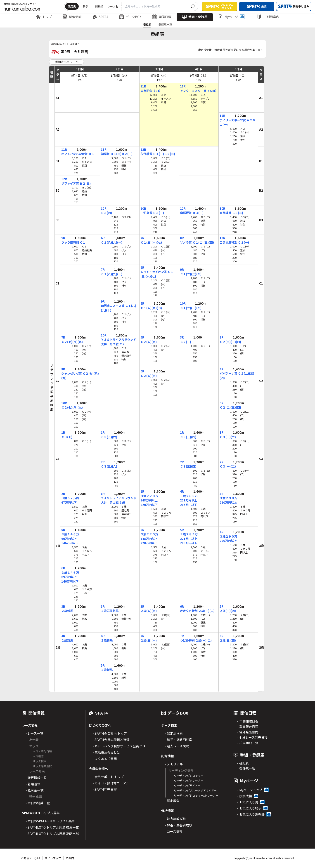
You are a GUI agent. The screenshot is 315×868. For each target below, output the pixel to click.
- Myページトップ (250, 790)
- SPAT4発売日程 (105, 789)
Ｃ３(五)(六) (109, 437)
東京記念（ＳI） (151, 91)
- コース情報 (174, 831)
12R (143, 149)
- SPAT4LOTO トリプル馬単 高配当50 (52, 834)
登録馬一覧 (165, 24)
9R (63, 238)
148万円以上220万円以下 (149, 502)
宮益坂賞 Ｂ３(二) (231, 213)
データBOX (130, 17)
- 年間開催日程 (248, 721)
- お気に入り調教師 (251, 814)
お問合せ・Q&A (30, 858)
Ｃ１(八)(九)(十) (112, 242)
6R (103, 238)
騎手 (85, 6)
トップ (44, 17)
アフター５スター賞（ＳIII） (199, 91)
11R (143, 86)
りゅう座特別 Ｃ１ (73, 242)
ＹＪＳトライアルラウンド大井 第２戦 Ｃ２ (118, 342)
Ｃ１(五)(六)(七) (151, 242)
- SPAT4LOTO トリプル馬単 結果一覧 (52, 827)
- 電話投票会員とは (106, 752)
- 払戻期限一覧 (248, 743)
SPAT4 (100, 17)
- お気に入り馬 (248, 802)
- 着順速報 (33, 784)
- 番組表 (243, 763)
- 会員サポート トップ (108, 777)
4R (182, 491)
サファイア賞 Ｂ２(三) (76, 183)
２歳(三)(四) (228, 611)
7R (142, 238)
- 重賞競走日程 (248, 727)
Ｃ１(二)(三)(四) (191, 274)
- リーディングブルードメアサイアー (194, 790)
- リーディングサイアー (186, 785)
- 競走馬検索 (174, 733)
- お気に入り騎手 (249, 808)
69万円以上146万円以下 (70, 541)
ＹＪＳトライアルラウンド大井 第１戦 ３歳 (118, 500)
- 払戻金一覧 (34, 790)
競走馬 (72, 6)
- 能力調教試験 (175, 819)
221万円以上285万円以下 (189, 502)
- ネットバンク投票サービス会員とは (119, 746)
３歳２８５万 (189, 496)
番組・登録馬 (195, 17)
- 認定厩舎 (172, 801)
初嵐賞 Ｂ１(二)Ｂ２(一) (117, 154)
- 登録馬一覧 (246, 769)
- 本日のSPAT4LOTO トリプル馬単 (50, 821)
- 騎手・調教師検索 (179, 740)
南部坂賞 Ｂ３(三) (192, 213)
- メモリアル (174, 764)
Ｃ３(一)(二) (228, 437)
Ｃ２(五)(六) (149, 342)
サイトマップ (53, 858)
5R (142, 337)
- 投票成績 (245, 796)
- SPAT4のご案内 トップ (110, 733)
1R (63, 432)
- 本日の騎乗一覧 (38, 803)
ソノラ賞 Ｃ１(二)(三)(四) (197, 242)
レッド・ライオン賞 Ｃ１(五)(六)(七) (157, 274)
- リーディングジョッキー (188, 775)
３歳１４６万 (70, 534)
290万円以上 (228, 502)
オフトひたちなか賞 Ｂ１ (78, 154)
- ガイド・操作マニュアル (111, 783)
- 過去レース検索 (177, 746)
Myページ (231, 17)
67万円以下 (69, 502)
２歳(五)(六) (149, 611)
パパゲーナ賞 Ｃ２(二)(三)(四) (237, 376)
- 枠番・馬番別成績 (179, 825)
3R (182, 337)
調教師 (99, 6)
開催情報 (72, 17)
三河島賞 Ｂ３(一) (152, 213)
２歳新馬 (67, 611)
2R (103, 462)
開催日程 (162, 17)
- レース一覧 (34, 733)
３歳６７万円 (70, 498)
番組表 (147, 24)
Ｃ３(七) (67, 437)
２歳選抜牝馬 (110, 611)
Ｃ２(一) (186, 342)
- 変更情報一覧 (36, 778)
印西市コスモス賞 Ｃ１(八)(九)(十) (118, 308)
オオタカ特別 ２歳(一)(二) (197, 611)
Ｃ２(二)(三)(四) (230, 342)
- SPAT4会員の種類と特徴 (111, 740)
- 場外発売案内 (248, 732)
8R (182, 238)
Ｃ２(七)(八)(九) (72, 342)
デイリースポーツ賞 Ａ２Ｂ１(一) (237, 122)
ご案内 (70, 858)
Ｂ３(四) (106, 213)
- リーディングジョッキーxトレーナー (195, 795)
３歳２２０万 (149, 496)
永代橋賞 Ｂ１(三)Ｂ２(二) (158, 154)
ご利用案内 (268, 17)
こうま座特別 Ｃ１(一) (234, 242)
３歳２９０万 (228, 498)
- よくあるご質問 (105, 759)
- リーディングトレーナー (188, 780)
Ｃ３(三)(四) (188, 437)
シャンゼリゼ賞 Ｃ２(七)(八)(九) (80, 376)
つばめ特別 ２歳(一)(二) (196, 640)
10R (143, 208)
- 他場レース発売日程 (252, 737)
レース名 (113, 6)
